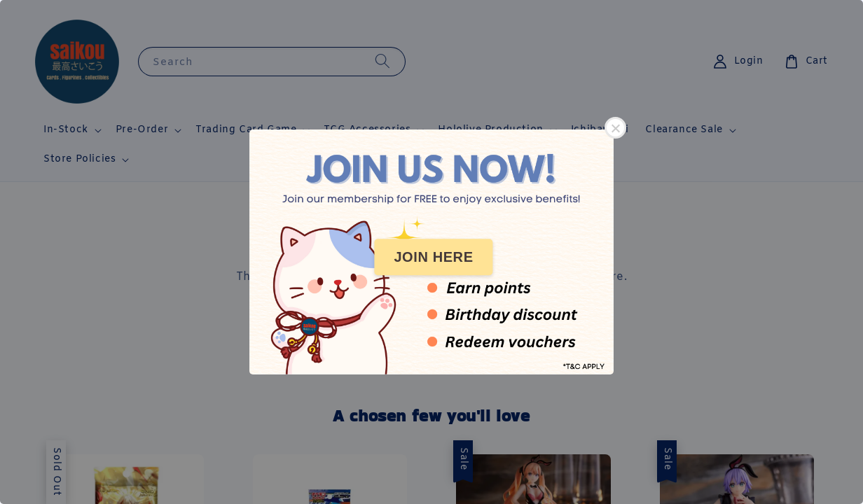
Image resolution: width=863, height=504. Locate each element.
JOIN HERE (433, 257)
